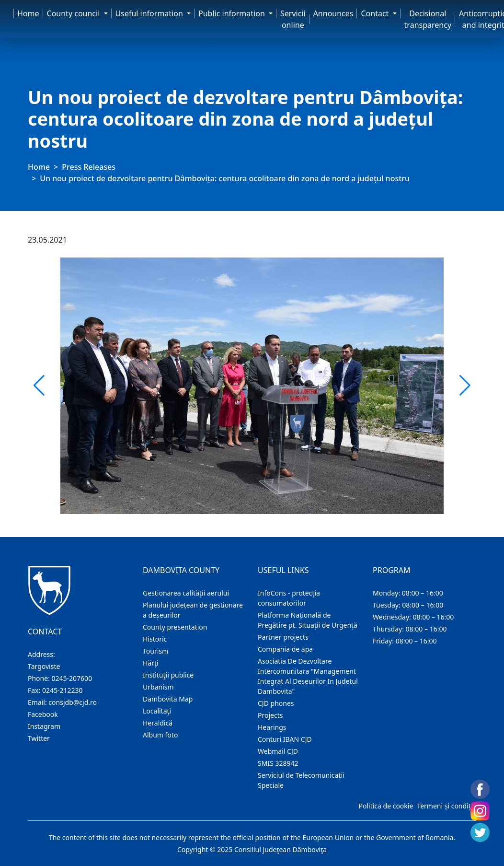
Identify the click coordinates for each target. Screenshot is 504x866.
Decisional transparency (428, 19)
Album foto (160, 735)
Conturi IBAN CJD (285, 739)
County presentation (175, 627)
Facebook (43, 714)
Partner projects (283, 637)
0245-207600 (72, 678)
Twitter (39, 738)
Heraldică (158, 723)
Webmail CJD (278, 751)
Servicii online (293, 19)
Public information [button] (233, 13)
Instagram (44, 726)
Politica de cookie (386, 806)
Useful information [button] (150, 13)
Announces (333, 13)
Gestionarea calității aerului (186, 593)
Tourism (155, 651)
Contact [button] (376, 13)
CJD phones (276, 703)
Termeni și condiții (446, 806)
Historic (155, 639)
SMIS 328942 (278, 763)
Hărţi (151, 663)
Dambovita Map (168, 699)
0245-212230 (63, 690)
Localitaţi (157, 711)
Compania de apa (285, 649)
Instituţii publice (168, 675)
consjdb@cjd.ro (73, 702)
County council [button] (74, 13)
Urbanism (158, 687)
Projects (270, 715)
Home (28, 13)
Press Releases (89, 167)
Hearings (272, 727)
